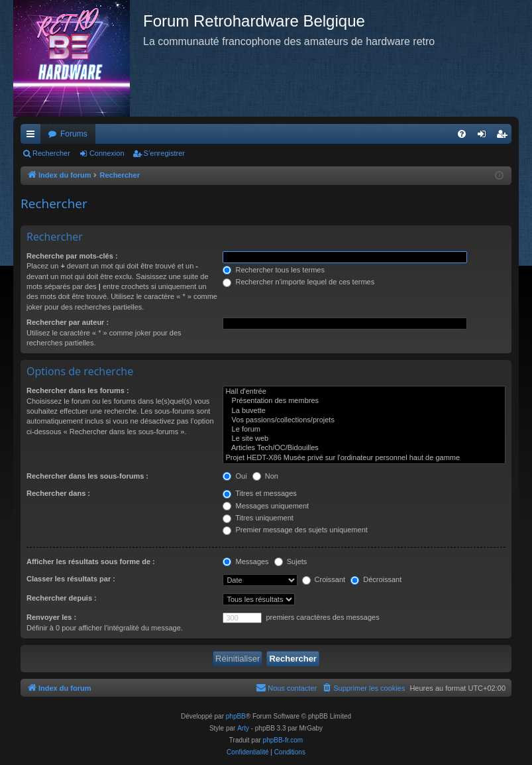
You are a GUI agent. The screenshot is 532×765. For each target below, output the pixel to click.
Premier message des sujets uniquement (295, 530)
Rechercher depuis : (62, 598)
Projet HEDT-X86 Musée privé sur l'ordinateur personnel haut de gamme (364, 458)
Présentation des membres (364, 401)
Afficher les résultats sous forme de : (91, 561)
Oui (235, 476)
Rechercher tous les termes (274, 270)
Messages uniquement (266, 506)
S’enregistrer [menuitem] (505, 137)
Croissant (324, 579)
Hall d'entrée (364, 392)
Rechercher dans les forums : (78, 390)
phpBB (236, 716)
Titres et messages (259, 493)
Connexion (107, 153)
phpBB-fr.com (283, 740)
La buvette (364, 411)
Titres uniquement (258, 518)
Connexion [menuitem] (485, 137)
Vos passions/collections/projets (364, 420)
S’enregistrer (164, 153)
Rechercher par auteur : (68, 322)
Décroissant (376, 579)
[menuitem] (462, 134)
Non (265, 476)
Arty (243, 728)
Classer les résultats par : (71, 579)
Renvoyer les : (51, 617)
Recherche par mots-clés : (72, 256)
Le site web (364, 439)
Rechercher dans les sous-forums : (87, 476)
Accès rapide (33, 137)
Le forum (364, 430)
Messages (245, 561)
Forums (74, 134)
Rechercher (51, 153)
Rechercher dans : (58, 493)
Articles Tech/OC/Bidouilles (364, 448)
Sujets (291, 561)
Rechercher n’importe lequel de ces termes (298, 282)
